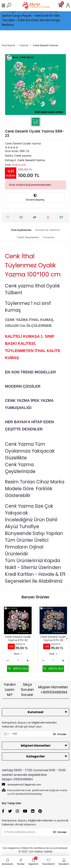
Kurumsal (35, 712)
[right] (67, 639)
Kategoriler (36, 756)
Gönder (60, 734)
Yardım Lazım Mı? (10, 690)
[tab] (21, 230)
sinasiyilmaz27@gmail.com (21, 784)
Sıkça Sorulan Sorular (27, 690)
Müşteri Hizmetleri (53, 690)
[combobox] (6, 734)
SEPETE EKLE (18, 669)
